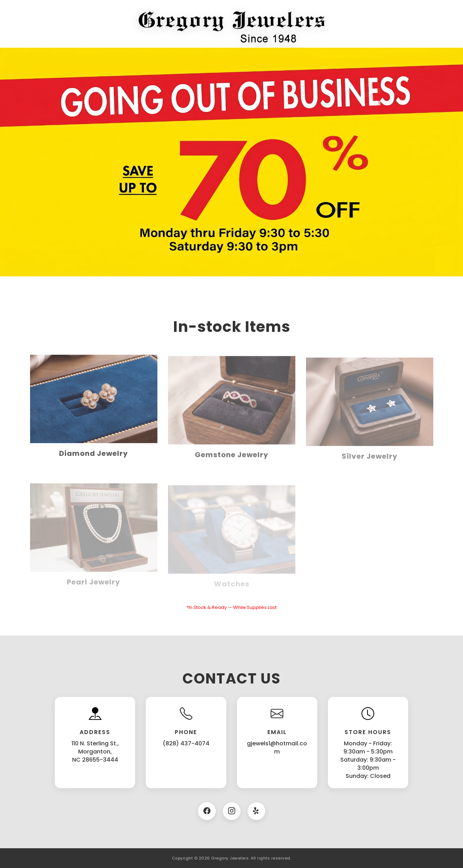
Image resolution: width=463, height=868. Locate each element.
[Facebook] (207, 811)
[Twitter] (256, 811)
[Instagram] (232, 811)
